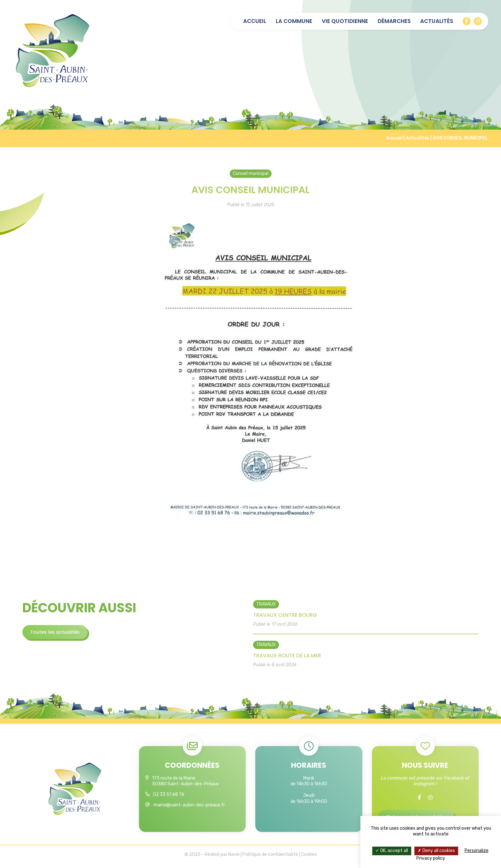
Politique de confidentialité (270, 859)
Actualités (437, 21)
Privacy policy (431, 858)
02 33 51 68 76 (169, 798)
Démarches (394, 21)
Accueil (255, 21)
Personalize (477, 851)
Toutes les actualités (58, 632)
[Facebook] (467, 21)
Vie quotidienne (345, 21)
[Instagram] (478, 21)
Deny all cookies (436, 851)
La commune (294, 21)
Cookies (309, 859)
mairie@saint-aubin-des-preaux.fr (189, 808)
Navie (234, 859)
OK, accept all (392, 851)
